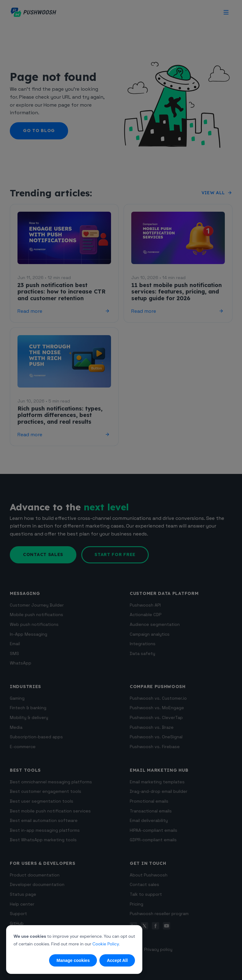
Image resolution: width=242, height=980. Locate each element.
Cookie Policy (106, 944)
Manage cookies (73, 960)
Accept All (117, 960)
